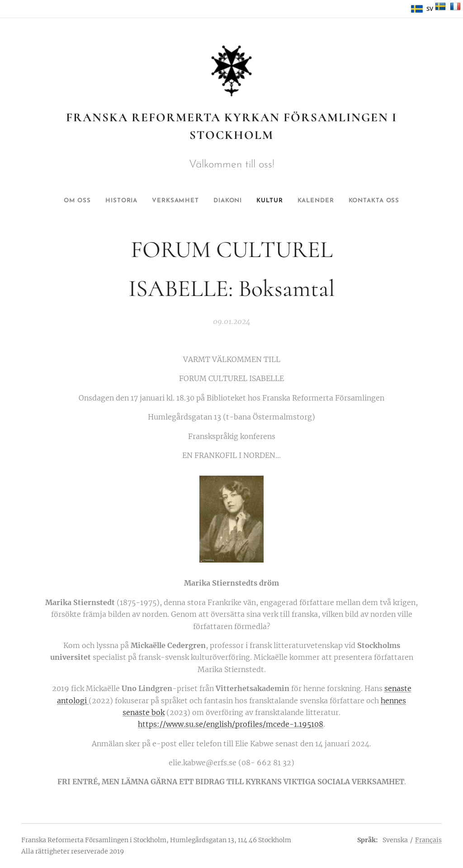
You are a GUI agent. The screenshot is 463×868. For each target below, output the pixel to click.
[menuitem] (62, 201)
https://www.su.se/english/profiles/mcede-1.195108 (231, 725)
